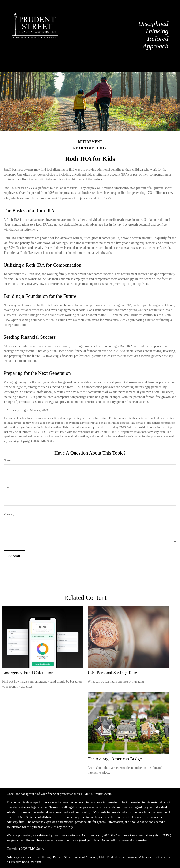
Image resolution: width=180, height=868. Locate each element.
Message (9, 514)
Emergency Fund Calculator (27, 673)
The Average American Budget (115, 759)
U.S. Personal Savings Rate (112, 673)
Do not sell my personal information (124, 840)
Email (7, 487)
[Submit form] (14, 556)
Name (7, 460)
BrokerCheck (102, 794)
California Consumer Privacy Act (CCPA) (144, 835)
